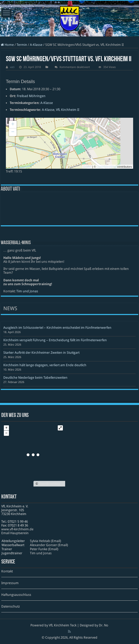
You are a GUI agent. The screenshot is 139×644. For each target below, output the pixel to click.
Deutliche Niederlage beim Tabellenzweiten (35, 378)
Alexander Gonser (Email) (49, 545)
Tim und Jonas (27, 291)
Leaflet (87, 167)
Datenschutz (11, 606)
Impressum (10, 583)
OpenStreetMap (107, 167)
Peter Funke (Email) (44, 549)
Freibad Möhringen (31, 96)
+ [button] (13, 125)
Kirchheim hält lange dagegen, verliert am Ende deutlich (45, 365)
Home (7, 45)
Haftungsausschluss (16, 595)
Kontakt (7, 571)
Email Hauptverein (15, 533)
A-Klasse (36, 45)
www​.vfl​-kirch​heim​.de (17, 529)
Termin (22, 45)
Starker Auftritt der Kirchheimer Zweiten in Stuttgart (41, 353)
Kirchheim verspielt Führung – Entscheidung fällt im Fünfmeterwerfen (55, 340)
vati (12, 67)
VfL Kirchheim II (68, 110)
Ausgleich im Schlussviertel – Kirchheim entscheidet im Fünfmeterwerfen (57, 328)
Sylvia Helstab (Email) (45, 541)
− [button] (13, 132)
